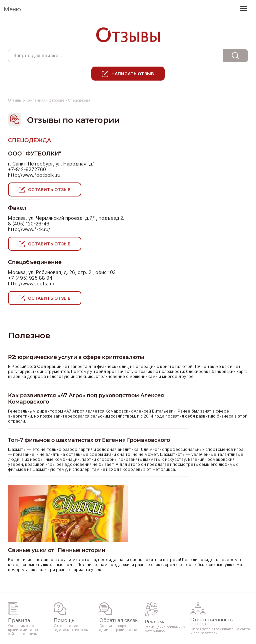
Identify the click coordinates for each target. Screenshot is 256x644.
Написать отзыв (133, 74)
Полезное (29, 335)
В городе (56, 100)
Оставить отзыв (49, 189)
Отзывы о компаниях (26, 100)
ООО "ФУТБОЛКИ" (35, 154)
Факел (17, 208)
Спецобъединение (35, 262)
